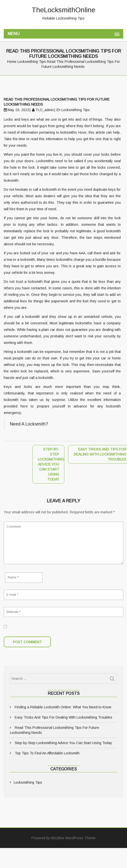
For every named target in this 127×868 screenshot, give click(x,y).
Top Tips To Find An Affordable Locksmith (47, 753)
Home (12, 62)
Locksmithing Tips (32, 62)
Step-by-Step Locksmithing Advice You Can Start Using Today (63, 743)
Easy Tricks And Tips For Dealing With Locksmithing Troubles (63, 717)
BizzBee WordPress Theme (73, 838)
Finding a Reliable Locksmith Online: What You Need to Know (63, 707)
